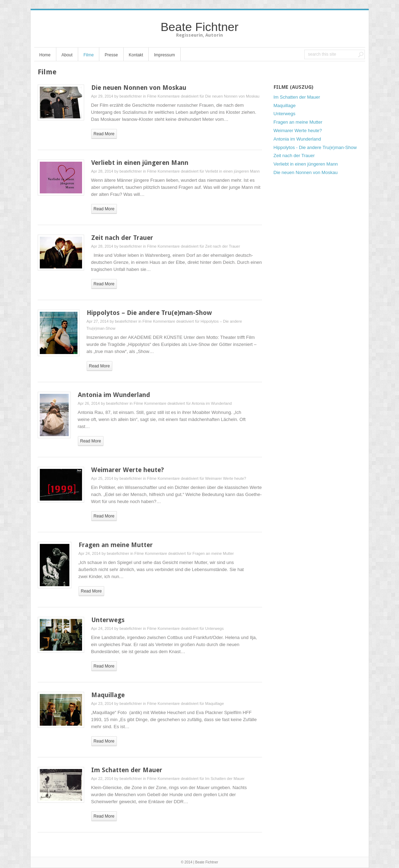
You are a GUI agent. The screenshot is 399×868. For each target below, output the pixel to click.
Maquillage (108, 695)
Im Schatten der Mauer (127, 770)
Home (45, 55)
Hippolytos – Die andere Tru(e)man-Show (149, 313)
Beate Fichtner (199, 27)
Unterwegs (108, 620)
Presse (111, 55)
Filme (89, 55)
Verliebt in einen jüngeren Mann (140, 163)
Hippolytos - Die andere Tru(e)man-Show (315, 147)
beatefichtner (131, 96)
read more (104, 134)
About (67, 55)
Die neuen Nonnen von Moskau (139, 88)
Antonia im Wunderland (114, 395)
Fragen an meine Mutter (116, 545)
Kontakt (136, 55)
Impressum (164, 55)
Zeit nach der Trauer (122, 238)
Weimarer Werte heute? (127, 470)
